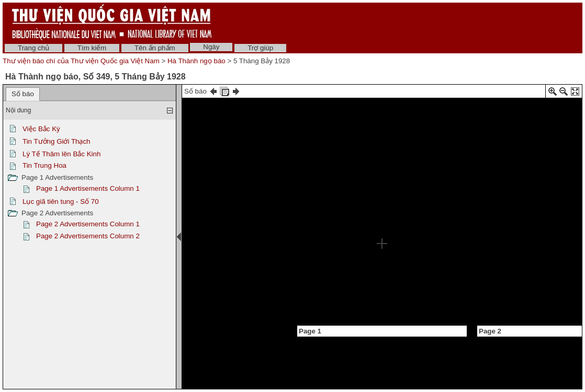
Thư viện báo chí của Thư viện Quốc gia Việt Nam (81, 61)
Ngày (211, 47)
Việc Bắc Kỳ (41, 129)
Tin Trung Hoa (44, 165)
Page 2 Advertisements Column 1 (88, 224)
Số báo (23, 94)
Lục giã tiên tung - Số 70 (61, 201)
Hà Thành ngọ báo (196, 61)
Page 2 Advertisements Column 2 (88, 236)
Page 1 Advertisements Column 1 (88, 188)
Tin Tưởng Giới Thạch (57, 141)
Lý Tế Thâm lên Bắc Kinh (61, 154)
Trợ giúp (260, 48)
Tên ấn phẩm (155, 48)
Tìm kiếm (92, 48)
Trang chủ (33, 48)
